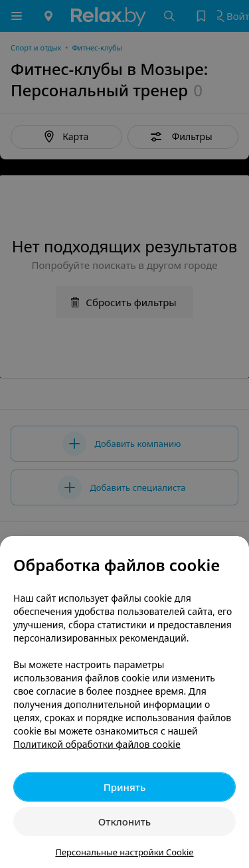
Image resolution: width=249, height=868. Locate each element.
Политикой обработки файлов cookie (97, 744)
